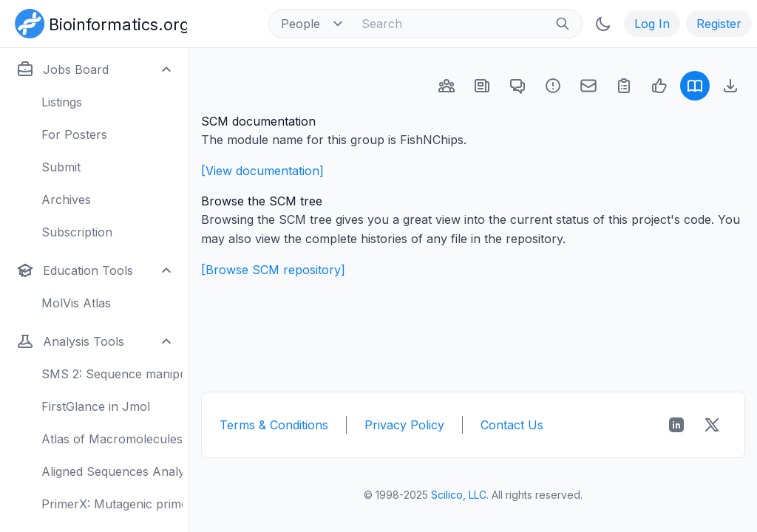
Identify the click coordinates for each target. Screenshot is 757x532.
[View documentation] (262, 171)
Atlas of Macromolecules (112, 439)
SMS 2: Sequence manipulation (112, 374)
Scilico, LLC (459, 495)
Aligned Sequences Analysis (112, 471)
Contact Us (512, 425)
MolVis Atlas (76, 303)
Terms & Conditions (274, 425)
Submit (61, 167)
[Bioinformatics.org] (98, 22)
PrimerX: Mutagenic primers (112, 504)
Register (719, 24)
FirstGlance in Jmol (96, 406)
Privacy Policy (404, 425)
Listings (62, 102)
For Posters (74, 134)
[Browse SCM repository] (273, 270)
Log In (652, 24)
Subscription (77, 232)
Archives (66, 199)
